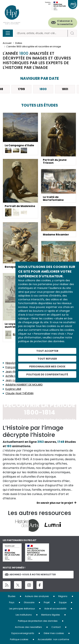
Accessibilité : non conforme (53, 639)
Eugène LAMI (13, 389)
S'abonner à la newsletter (65, 23)
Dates (19, 43)
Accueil (7, 43)
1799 (21, 89)
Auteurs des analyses (37, 596)
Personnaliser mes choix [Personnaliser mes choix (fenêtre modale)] (47, 366)
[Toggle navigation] (8, 33)
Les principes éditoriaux (22, 609)
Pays (12, 602)
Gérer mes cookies (54, 633)
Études (12, 596)
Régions (63, 596)
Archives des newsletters (28, 627)
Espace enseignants (23, 633)
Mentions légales (51, 615)
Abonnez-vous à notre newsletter (30, 574)
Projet (47, 602)
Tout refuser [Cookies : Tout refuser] (47, 359)
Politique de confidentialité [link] (47, 374)
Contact (56, 627)
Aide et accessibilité (55, 609)
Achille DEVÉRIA (15, 376)
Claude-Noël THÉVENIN (19, 393)
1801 (65, 89)
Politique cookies (19, 639)
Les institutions (24, 615)
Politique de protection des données (38, 621)
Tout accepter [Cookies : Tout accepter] (47, 351)
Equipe (63, 602)
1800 (43, 89)
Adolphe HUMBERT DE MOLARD (24, 385)
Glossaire (29, 602)
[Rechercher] (41, 33)
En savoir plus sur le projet (55, 503)
